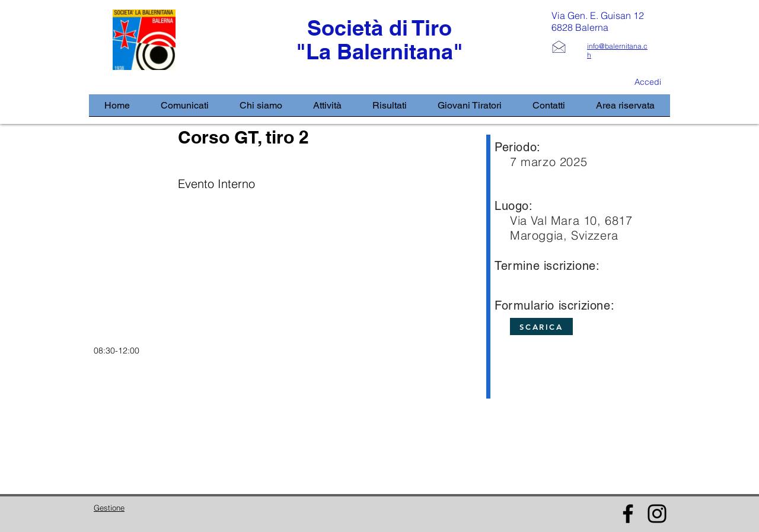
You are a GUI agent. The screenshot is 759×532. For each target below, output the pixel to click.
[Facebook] (628, 514)
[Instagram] (657, 514)
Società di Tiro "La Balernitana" (379, 39)
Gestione (109, 508)
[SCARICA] (541, 326)
